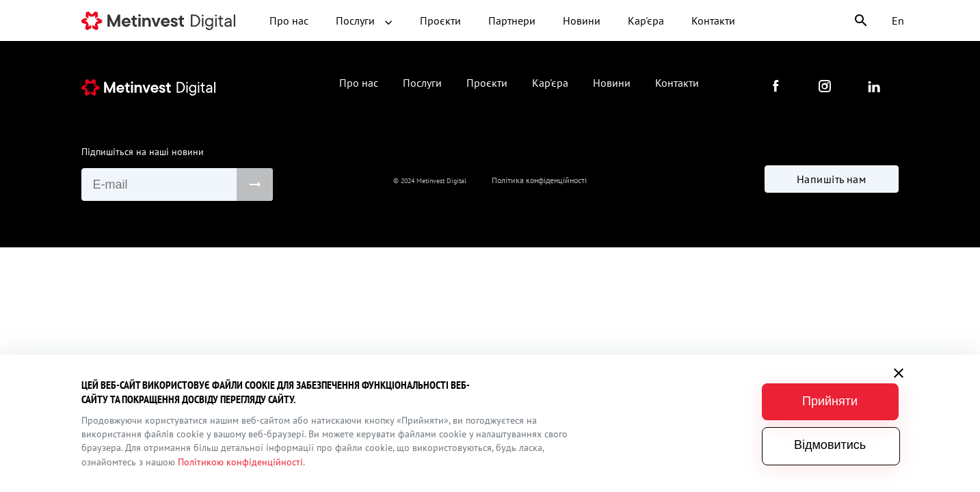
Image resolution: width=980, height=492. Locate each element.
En (898, 20)
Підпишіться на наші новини (143, 152)
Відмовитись (830, 445)
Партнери (512, 20)
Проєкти (440, 20)
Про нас (289, 20)
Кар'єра (646, 20)
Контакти (713, 20)
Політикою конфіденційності (240, 462)
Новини (582, 20)
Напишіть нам (832, 179)
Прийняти (830, 401)
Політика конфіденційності (539, 180)
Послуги (364, 20)
